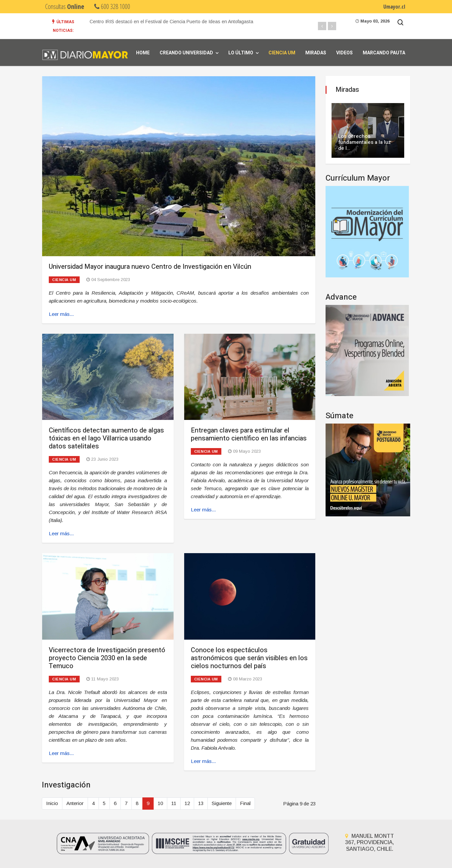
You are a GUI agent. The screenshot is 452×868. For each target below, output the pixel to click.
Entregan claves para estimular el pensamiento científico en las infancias (249, 434)
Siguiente (222, 803)
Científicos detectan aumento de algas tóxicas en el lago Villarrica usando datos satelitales (106, 438)
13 (201, 803)
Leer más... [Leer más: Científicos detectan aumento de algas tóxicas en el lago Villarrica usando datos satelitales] (61, 533)
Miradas (316, 53)
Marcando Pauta (384, 53)
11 (174, 803)
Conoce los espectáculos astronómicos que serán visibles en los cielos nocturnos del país (249, 658)
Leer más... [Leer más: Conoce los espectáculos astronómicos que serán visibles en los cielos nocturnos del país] (203, 761)
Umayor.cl (394, 7)
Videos (344, 53)
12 (187, 803)
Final (245, 803)
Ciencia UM (282, 53)
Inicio (52, 803)
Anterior (75, 803)
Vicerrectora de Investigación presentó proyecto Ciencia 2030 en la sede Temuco (107, 658)
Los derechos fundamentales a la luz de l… (365, 142)
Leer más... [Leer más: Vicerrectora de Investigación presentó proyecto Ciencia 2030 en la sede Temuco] (61, 753)
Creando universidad (186, 53)
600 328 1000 (112, 6)
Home (143, 53)
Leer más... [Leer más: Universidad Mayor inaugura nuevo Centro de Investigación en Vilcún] (61, 314)
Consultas (65, 6)
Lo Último (241, 53)
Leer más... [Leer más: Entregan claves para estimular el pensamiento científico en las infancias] (203, 510)
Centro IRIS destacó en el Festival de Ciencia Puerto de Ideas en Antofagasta (171, 22)
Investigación (66, 785)
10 (160, 803)
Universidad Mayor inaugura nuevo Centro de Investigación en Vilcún (150, 267)
